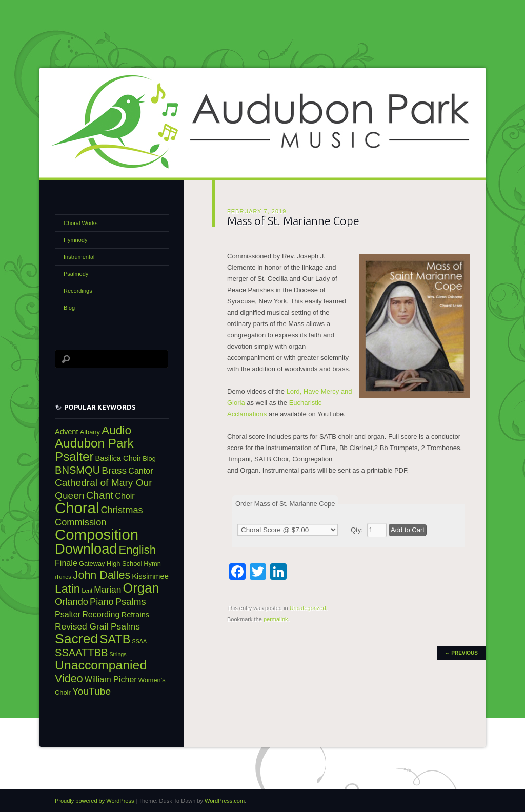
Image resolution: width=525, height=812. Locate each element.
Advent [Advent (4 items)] (67, 432)
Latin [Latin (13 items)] (67, 588)
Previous (461, 653)
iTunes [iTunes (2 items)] (63, 577)
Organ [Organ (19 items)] (141, 588)
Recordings (78, 291)
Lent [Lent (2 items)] (87, 591)
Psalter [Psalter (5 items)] (68, 614)
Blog (69, 308)
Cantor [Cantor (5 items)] (140, 471)
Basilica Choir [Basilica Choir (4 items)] (118, 458)
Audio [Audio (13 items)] (116, 430)
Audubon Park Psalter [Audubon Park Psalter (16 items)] (94, 450)
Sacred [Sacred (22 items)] (76, 639)
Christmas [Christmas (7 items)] (122, 510)
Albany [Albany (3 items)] (90, 432)
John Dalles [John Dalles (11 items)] (102, 575)
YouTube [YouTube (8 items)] (92, 691)
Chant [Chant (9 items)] (100, 495)
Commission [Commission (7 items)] (80, 522)
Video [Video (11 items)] (69, 679)
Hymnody (75, 240)
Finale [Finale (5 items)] (66, 563)
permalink (276, 619)
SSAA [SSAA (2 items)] (139, 641)
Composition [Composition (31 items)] (97, 534)
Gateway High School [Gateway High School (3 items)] (110, 564)
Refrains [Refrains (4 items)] (136, 615)
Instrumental (79, 257)
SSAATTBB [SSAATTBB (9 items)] (81, 653)
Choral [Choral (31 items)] (77, 508)
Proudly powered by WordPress (94, 801)
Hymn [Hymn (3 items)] (152, 564)
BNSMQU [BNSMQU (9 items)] (77, 470)
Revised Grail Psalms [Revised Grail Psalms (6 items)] (97, 626)
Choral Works (80, 223)
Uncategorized (308, 608)
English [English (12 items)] (137, 550)
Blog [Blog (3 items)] (149, 459)
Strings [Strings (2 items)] (118, 654)
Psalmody (76, 274)
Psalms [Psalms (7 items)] (131, 602)
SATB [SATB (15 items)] (115, 639)
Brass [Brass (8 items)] (114, 470)
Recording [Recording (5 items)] (101, 614)
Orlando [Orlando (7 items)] (72, 602)
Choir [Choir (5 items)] (125, 496)
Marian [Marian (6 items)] (107, 590)
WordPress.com (225, 801)
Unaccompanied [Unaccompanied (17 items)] (101, 665)
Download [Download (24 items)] (86, 549)
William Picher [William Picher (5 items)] (111, 679)
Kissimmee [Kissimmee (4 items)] (150, 576)
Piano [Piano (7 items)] (102, 602)
